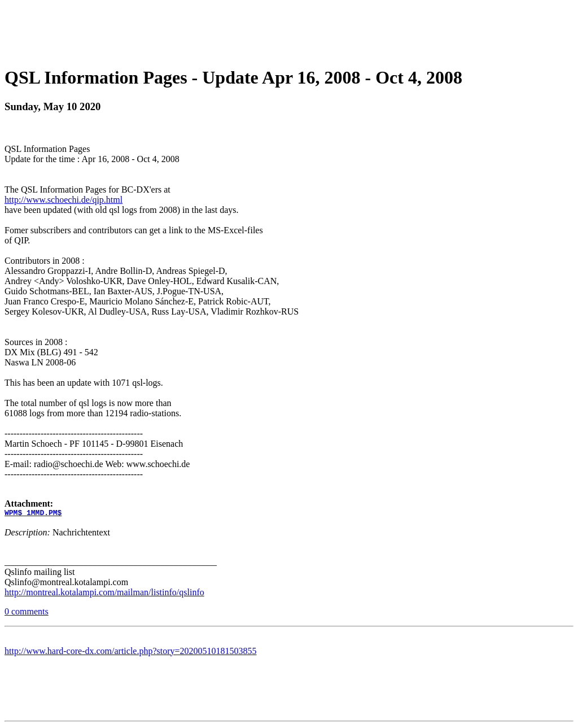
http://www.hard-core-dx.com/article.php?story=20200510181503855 (131, 653)
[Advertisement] (289, 30)
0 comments (27, 613)
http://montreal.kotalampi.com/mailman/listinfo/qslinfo (104, 594)
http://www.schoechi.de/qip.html (64, 200)
